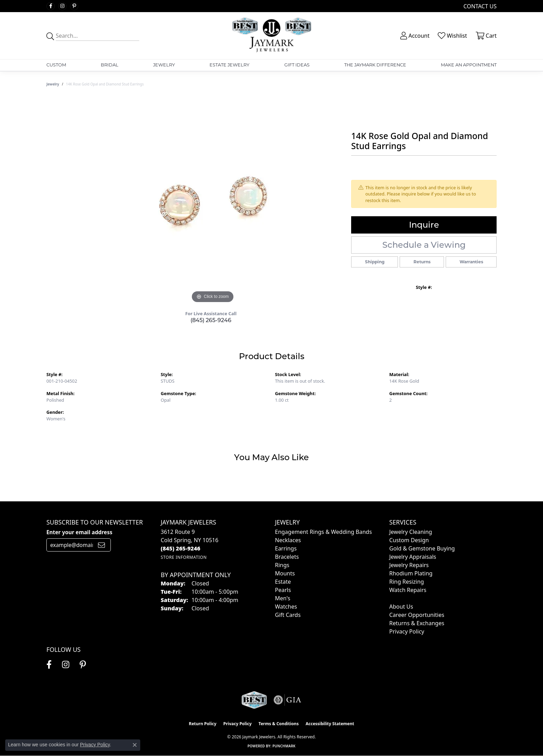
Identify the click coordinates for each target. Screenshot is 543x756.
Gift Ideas (297, 65)
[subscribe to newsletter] (101, 545)
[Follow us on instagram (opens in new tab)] (62, 6)
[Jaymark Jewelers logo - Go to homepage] (272, 36)
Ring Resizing (407, 582)
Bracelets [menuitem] (287, 557)
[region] (213, 201)
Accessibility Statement (330, 724)
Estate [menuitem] (283, 582)
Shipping (375, 262)
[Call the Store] (181, 548)
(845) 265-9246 (211, 320)
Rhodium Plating (411, 573)
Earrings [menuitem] (286, 548)
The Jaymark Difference (375, 65)
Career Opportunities (417, 615)
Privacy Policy (407, 631)
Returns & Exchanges (417, 623)
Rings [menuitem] (282, 565)
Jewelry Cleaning (411, 532)
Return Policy (203, 724)
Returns (422, 262)
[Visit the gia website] (287, 700)
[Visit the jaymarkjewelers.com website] (254, 700)
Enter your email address (79, 532)
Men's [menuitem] (283, 598)
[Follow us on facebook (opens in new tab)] (51, 6)
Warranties (471, 262)
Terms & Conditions (279, 724)
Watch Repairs (408, 590)
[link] (479, 6)
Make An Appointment (469, 65)
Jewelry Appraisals (413, 557)
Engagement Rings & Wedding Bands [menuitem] (323, 532)
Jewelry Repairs (409, 565)
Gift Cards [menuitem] (288, 615)
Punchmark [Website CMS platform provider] (284, 746)
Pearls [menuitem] (283, 590)
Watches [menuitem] (286, 607)
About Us (401, 607)
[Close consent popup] (135, 745)
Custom (56, 65)
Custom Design (409, 540)
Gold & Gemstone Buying (422, 548)
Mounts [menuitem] (285, 573)
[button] (414, 36)
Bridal (110, 65)
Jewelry (164, 65)
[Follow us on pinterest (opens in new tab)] (74, 6)
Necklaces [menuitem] (288, 540)
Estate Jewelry (229, 65)
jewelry (53, 84)
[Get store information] (184, 557)
